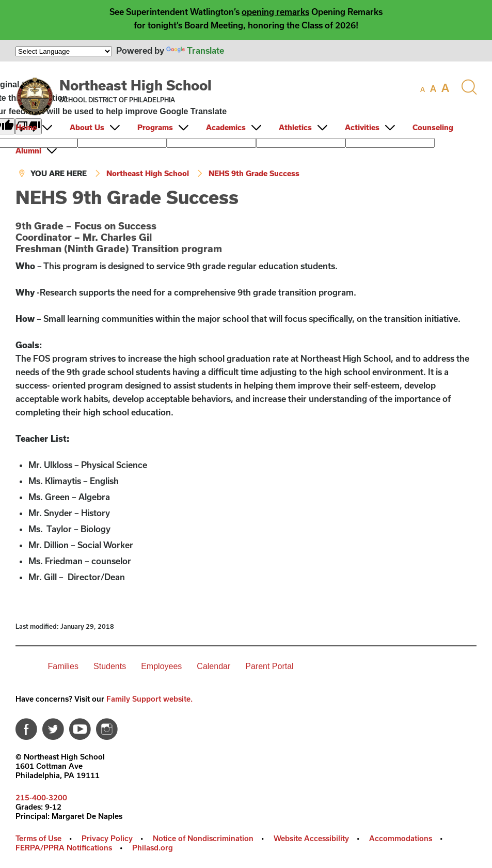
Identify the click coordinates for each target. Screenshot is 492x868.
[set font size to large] (445, 88)
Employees (161, 666)
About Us (87, 127)
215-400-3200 (41, 797)
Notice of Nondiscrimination (203, 838)
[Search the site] (469, 87)
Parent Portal (269, 666)
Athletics (295, 127)
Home (26, 127)
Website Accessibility (311, 838)
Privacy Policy (107, 838)
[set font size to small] (423, 89)
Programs (155, 127)
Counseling (433, 127)
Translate (195, 50)
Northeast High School (136, 85)
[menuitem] (42, 127)
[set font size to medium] (433, 89)
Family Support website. (149, 699)
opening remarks (275, 12)
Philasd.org (153, 848)
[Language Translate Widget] (64, 51)
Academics (226, 127)
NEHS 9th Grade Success (254, 173)
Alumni (28, 151)
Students (110, 666)
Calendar (213, 666)
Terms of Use (38, 838)
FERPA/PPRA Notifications (64, 848)
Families (63, 666)
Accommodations (401, 838)
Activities (362, 127)
